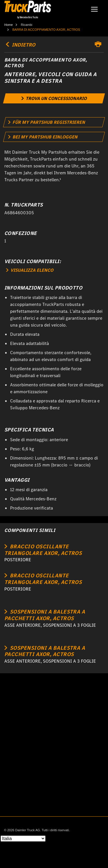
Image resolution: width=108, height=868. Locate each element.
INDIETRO (20, 45)
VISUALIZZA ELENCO (30, 270)
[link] (54, 98)
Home (8, 25)
